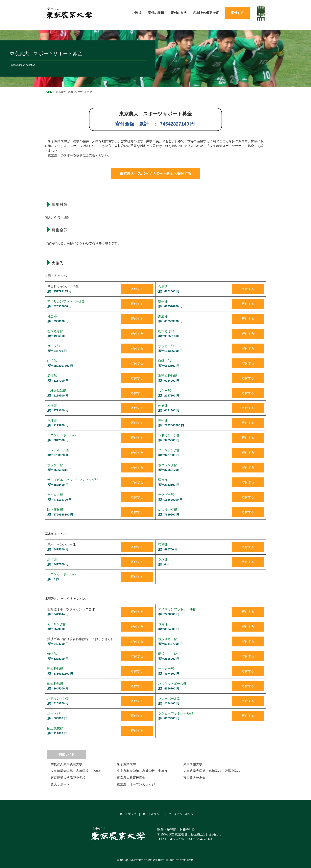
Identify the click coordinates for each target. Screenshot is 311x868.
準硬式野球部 (168, 376)
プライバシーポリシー (182, 814)
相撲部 (52, 406)
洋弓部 (163, 480)
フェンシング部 (169, 450)
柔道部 (52, 376)
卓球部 (52, 420)
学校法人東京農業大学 (66, 764)
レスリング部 (168, 510)
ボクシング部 (168, 465)
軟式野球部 (55, 684)
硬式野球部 (166, 331)
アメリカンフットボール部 (66, 301)
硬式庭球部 (55, 331)
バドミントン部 (169, 435)
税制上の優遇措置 (206, 13)
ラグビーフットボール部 (176, 713)
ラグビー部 (166, 495)
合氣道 (163, 287)
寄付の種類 (156, 13)
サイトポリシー (152, 814)
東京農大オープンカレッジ (136, 784)
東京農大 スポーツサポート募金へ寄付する (155, 174)
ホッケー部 (55, 465)
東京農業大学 (126, 764)
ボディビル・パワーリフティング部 (73, 480)
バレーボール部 (58, 450)
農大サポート (60, 784)
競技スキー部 (168, 639)
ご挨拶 (136, 13)
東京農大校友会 (194, 778)
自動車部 (164, 361)
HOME (48, 92)
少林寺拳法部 (57, 391)
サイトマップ (128, 814)
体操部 (163, 406)
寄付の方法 (179, 13)
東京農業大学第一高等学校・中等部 (76, 771)
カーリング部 (57, 624)
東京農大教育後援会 (131, 778)
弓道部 (52, 316)
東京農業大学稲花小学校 (68, 778)
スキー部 (164, 391)
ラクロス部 (55, 495)
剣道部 (163, 316)
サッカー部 (166, 346)
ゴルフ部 (54, 346)
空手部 (163, 301)
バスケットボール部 (61, 435)
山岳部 (52, 361)
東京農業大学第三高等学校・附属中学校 (212, 771)
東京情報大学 (193, 764)
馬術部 (163, 420)
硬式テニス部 (168, 654)
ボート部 (54, 713)
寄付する (237, 13)
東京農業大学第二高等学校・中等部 (142, 771)
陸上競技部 (55, 510)
